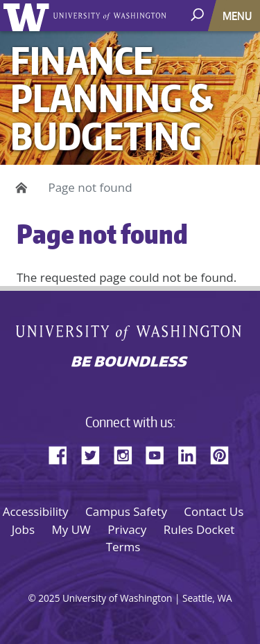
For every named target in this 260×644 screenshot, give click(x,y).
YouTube (160, 453)
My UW (71, 529)
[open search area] (199, 15)
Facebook (63, 453)
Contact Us (214, 511)
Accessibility (36, 511)
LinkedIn (192, 453)
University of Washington (29, 16)
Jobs (23, 529)
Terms (123, 547)
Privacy (127, 529)
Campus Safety (126, 511)
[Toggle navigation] (239, 16)
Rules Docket (199, 529)
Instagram (128, 453)
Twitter (96, 453)
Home (19, 188)
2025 (49, 598)
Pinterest (225, 453)
